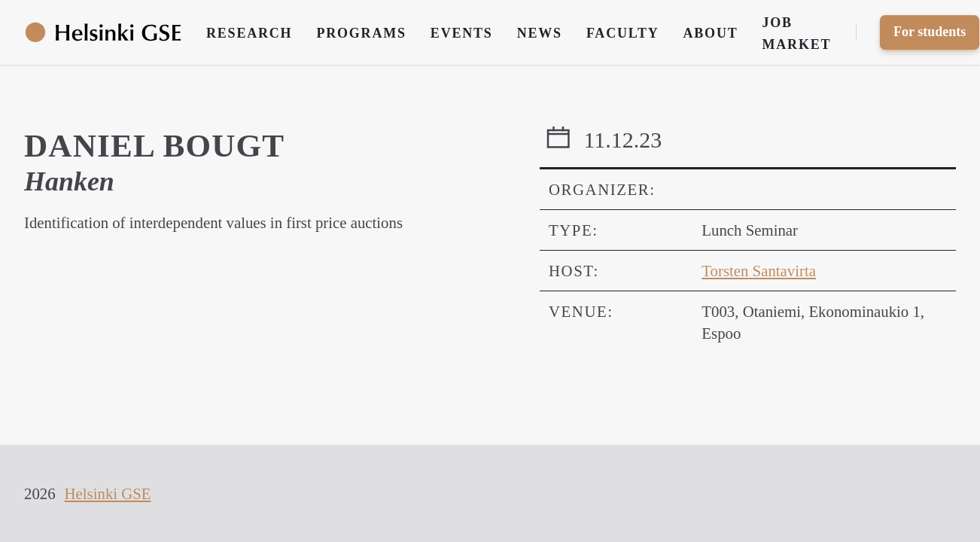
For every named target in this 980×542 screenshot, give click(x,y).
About (711, 33)
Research (249, 33)
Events (462, 33)
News (540, 33)
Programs (361, 33)
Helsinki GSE (108, 493)
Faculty (623, 33)
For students (930, 32)
